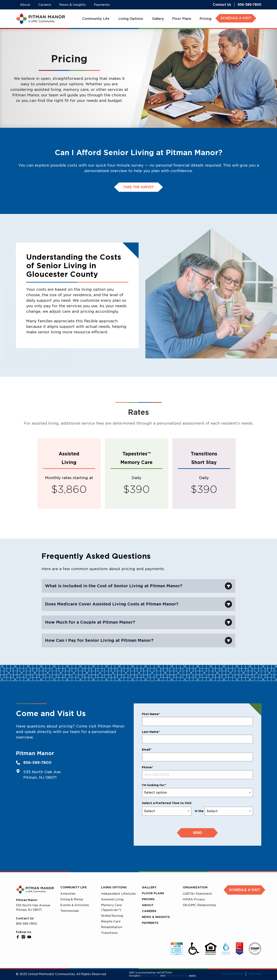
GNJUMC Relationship (199, 905)
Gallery (149, 887)
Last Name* (151, 732)
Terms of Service (177, 976)
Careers (149, 911)
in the (199, 811)
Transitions (109, 933)
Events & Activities (75, 905)
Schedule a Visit (244, 890)
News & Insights (156, 917)
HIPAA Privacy (194, 899)
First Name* (151, 714)
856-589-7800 (250, 5)
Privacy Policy (150, 976)
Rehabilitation (112, 927)
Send (197, 833)
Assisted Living (112, 899)
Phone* (147, 767)
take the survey (138, 187)
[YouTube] (29, 937)
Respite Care (111, 921)
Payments (150, 923)
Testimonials (70, 911)
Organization (195, 887)
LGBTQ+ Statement (197, 894)
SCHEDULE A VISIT (236, 18)
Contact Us (222, 5)
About (148, 905)
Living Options (114, 887)
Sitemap (255, 974)
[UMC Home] (40, 19)
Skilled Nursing (112, 916)
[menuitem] (96, 19)
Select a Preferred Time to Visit (167, 803)
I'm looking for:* (154, 785)
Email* (147, 750)
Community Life (73, 887)
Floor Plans (153, 893)
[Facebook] (18, 937)
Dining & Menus (72, 899)
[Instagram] (24, 937)
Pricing (148, 899)
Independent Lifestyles (118, 894)
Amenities (68, 894)
